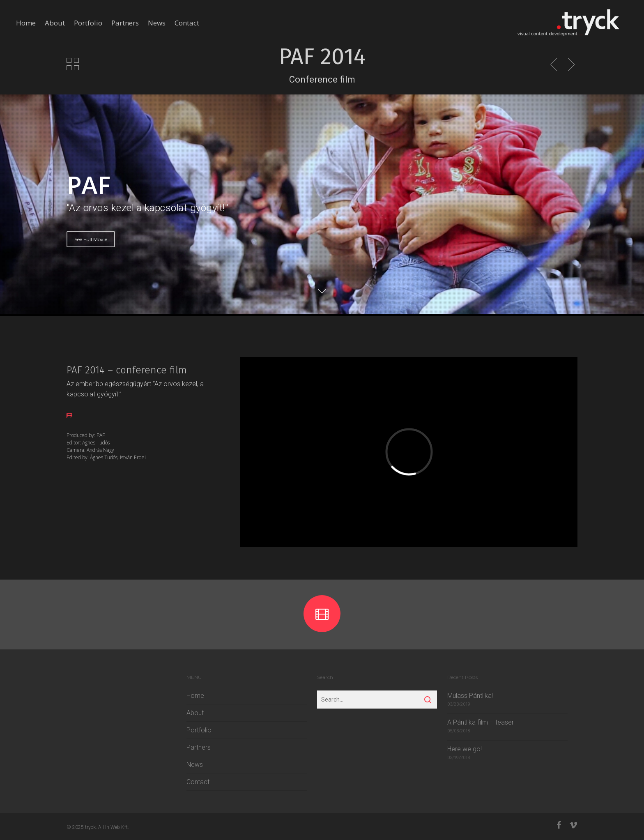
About (55, 23)
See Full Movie (91, 239)
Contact (187, 23)
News (157, 23)
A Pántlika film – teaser (481, 722)
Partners (125, 23)
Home (26, 23)
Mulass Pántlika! (470, 696)
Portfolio (88, 23)
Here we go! (465, 749)
